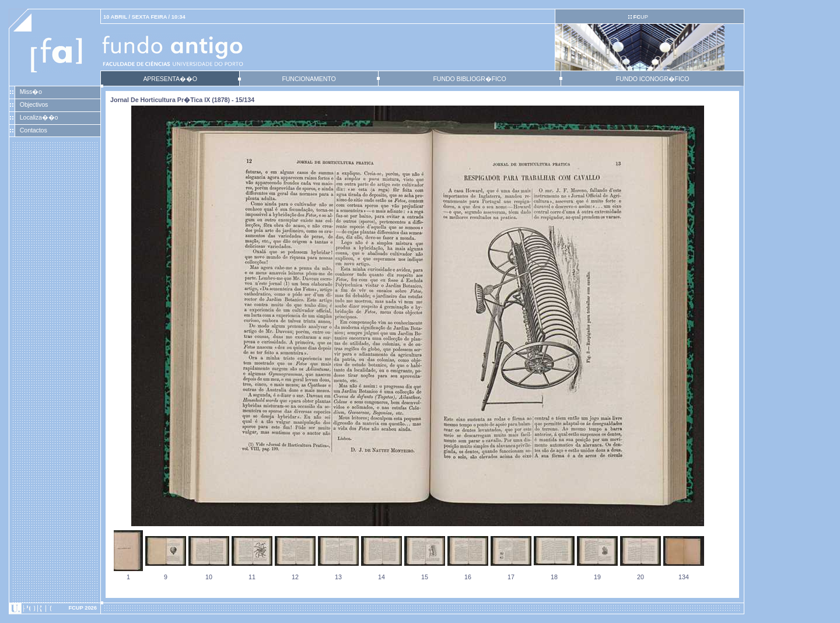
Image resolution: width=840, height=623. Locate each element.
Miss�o (31, 92)
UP (640, 17)
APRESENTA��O (170, 79)
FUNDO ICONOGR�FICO (653, 79)
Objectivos (34, 104)
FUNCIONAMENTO (309, 79)
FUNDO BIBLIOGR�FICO (469, 79)
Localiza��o (39, 117)
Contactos (34, 130)
